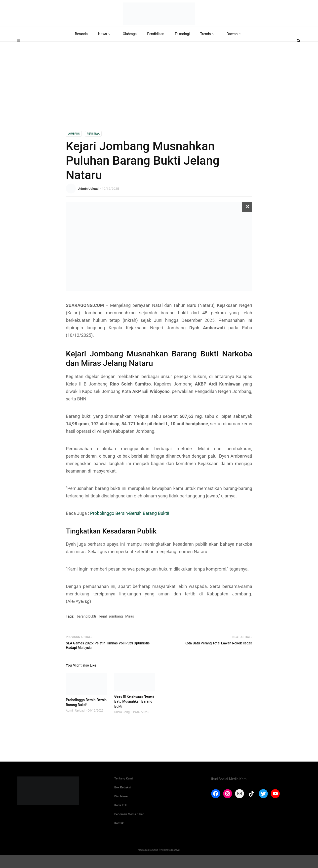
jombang (116, 630)
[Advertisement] (159, 92)
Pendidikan (156, 47)
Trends (208, 47)
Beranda (81, 47)
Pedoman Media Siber (129, 827)
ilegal (102, 630)
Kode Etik (121, 819)
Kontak (119, 836)
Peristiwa (93, 147)
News (105, 47)
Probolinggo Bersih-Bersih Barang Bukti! (130, 527)
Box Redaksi (122, 801)
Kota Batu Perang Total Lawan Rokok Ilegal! (218, 657)
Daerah (235, 47)
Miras (130, 630)
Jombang (74, 147)
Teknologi (182, 47)
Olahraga (130, 47)
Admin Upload (88, 202)
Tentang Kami (123, 792)
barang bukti (86, 630)
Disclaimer (121, 810)
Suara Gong (122, 725)
